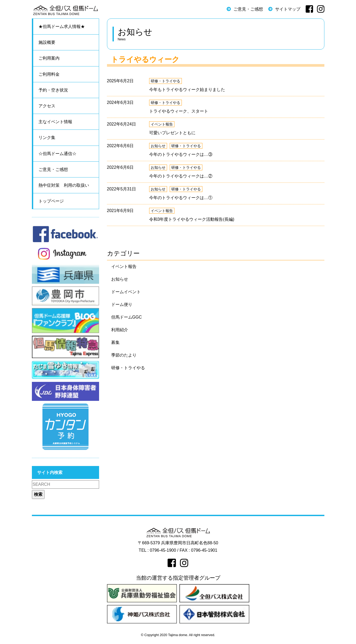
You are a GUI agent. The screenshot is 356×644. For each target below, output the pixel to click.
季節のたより (124, 355)
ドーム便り (122, 304)
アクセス (47, 106)
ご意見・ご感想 (248, 9)
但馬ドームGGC (126, 317)
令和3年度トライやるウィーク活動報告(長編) (192, 219)
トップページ (51, 201)
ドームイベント (126, 292)
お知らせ (158, 146)
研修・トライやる (165, 81)
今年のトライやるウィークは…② (181, 176)
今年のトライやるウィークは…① (181, 198)
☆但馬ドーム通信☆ (57, 154)
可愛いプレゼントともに (172, 133)
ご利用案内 (49, 58)
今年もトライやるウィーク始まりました (187, 90)
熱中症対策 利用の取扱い (64, 185)
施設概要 (47, 42)
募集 (115, 342)
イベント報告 (162, 124)
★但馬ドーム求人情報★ (62, 27)
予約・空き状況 (53, 90)
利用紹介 (120, 330)
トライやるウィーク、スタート (179, 111)
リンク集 (47, 138)
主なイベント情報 (55, 122)
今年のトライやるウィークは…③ (181, 154)
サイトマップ (288, 9)
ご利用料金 (49, 74)
